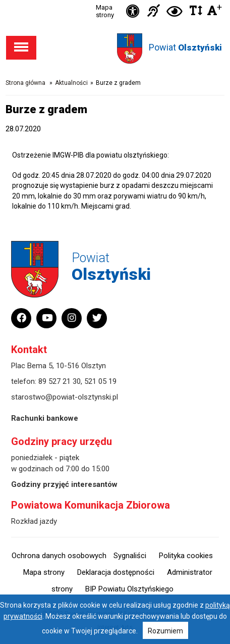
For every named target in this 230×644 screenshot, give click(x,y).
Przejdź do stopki (115, 0)
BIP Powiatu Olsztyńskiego (129, 589)
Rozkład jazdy (34, 521)
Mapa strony (105, 11)
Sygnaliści (130, 556)
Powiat (185, 47)
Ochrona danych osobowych (59, 556)
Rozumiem (165, 631)
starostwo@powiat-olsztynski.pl (65, 397)
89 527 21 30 (60, 381)
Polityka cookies (186, 556)
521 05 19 (100, 381)
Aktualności (71, 83)
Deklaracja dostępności (116, 572)
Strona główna (25, 83)
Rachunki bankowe (45, 418)
